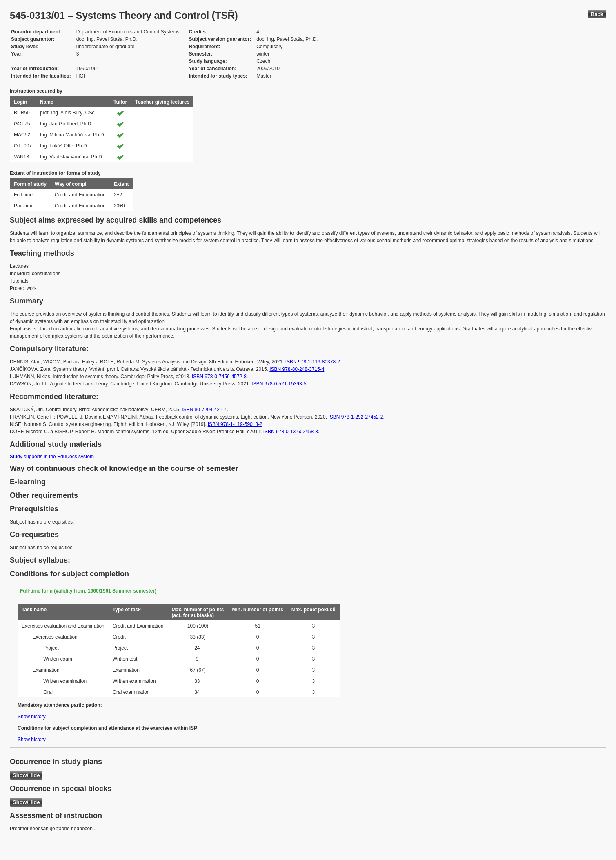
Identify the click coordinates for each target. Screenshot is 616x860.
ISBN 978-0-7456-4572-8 (219, 377)
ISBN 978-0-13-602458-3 (291, 432)
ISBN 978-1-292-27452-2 (356, 417)
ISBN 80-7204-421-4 (204, 410)
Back (597, 14)
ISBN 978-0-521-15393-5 (279, 384)
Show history (32, 717)
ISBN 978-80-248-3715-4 (297, 369)
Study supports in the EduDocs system (52, 457)
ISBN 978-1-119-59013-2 (235, 424)
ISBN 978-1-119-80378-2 (313, 362)
